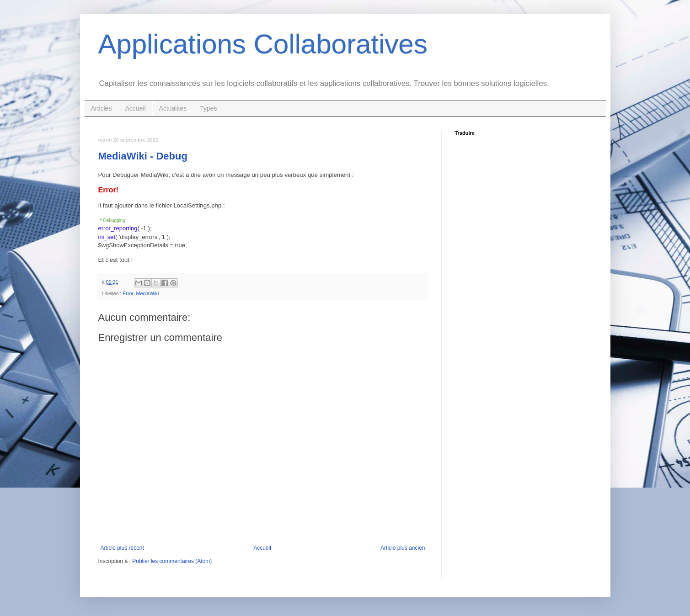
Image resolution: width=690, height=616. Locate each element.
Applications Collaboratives (263, 44)
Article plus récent (122, 548)
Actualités (173, 108)
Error (128, 293)
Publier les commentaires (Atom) (172, 561)
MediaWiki (148, 293)
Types (208, 108)
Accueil (135, 108)
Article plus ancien (403, 548)
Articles (102, 108)
